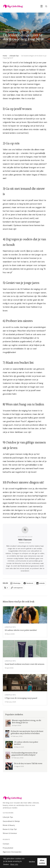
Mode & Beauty (9, 825)
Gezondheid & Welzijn (11, 821)
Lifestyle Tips (14, 56)
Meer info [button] (14, 864)
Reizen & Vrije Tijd (10, 829)
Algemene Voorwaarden (12, 852)
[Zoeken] (46, 6)
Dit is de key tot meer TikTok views (28, 764)
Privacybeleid (8, 848)
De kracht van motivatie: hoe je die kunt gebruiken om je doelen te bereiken (27, 732)
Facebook (28, 583)
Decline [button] (32, 862)
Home (5, 56)
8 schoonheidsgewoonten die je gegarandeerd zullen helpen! (25, 754)
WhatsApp (15, 583)
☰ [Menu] (42, 6)
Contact (6, 844)
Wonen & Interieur (10, 833)
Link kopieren (17, 588)
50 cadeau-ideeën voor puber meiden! (26, 743)
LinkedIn (41, 583)
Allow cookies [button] (42, 862)
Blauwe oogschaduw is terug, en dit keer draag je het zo (27, 722)
